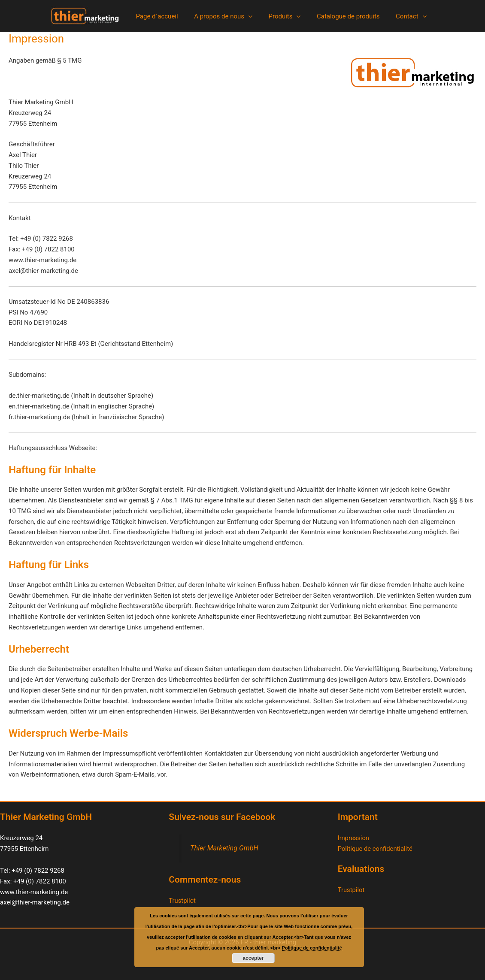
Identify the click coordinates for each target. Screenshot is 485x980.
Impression (354, 838)
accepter (253, 958)
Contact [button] (405, 16)
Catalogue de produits (345, 16)
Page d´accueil (163, 16)
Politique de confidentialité (376, 849)
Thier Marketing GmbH (225, 848)
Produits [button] (284, 16)
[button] (251, 16)
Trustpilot (182, 901)
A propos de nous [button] (227, 16)
